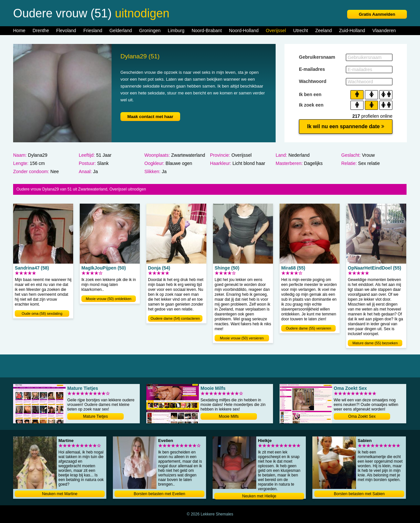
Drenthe (41, 30)
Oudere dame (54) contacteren (175, 318)
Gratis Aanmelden (377, 14)
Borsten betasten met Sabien (359, 494)
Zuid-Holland (352, 30)
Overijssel (276, 30)
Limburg (176, 30)
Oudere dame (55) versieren (308, 328)
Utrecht (301, 30)
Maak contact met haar (150, 117)
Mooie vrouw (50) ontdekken (109, 299)
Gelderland (121, 30)
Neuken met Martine (60, 494)
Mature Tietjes (95, 416)
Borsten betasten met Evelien (160, 494)
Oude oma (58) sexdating (42, 313)
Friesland (93, 30)
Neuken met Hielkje (259, 496)
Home (19, 30)
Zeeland (324, 30)
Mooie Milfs (229, 416)
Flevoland (66, 30)
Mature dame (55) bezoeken (375, 343)
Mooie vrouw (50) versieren (242, 338)
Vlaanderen (384, 30)
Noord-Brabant (207, 30)
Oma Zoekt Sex (362, 416)
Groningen (150, 30)
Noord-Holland (244, 30)
